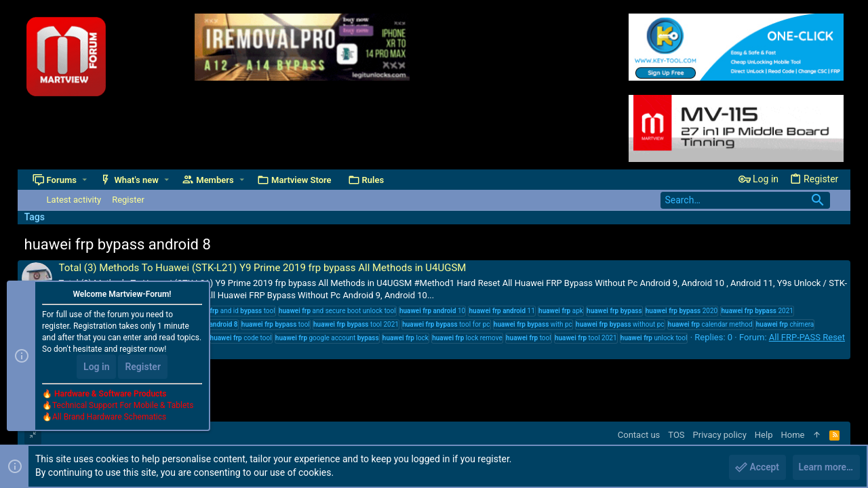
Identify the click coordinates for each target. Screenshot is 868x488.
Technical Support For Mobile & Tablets (123, 406)
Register (143, 367)
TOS (676, 435)
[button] (84, 180)
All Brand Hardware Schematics (109, 418)
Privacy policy (720, 435)
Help (764, 435)
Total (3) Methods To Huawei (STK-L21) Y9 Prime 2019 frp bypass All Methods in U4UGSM (263, 268)
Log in (96, 367)
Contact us (639, 435)
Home (792, 435)
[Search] (745, 200)
